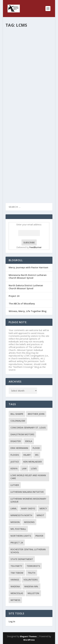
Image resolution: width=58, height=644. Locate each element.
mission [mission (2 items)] (15, 522)
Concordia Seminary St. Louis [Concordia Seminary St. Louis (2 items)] (28, 428)
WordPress (29, 640)
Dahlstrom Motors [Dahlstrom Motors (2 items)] (22, 434)
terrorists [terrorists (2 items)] (33, 566)
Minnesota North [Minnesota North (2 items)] (21, 515)
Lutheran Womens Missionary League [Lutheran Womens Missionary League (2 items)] (28, 500)
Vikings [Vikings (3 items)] (15, 580)
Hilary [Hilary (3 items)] (27, 455)
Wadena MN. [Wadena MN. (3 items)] (31, 586)
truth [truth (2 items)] (31, 573)
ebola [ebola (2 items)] (29, 441)
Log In (12, 621)
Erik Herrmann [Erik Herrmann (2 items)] (19, 448)
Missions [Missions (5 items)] (29, 522)
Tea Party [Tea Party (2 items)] (16, 566)
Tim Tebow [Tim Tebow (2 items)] (17, 573)
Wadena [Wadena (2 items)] (15, 586)
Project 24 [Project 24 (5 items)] (17, 543)
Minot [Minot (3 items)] (40, 515)
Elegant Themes (28, 636)
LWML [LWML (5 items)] (14, 508)
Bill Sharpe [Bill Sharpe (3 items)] (17, 414)
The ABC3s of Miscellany (22, 304)
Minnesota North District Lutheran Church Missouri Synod (28, 276)
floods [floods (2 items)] (15, 455)
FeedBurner (35, 247)
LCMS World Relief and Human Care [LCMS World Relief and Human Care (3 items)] (28, 477)
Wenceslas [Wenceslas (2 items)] (17, 593)
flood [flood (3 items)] (36, 448)
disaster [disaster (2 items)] (16, 441)
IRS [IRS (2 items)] (37, 455)
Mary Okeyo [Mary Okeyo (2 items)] (28, 508)
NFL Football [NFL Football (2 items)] (18, 529)
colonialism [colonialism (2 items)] (18, 421)
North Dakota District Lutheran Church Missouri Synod (26, 287)
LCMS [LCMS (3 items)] (34, 468)
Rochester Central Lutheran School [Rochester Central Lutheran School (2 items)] (28, 551)
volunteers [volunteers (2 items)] (31, 580)
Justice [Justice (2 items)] (15, 462)
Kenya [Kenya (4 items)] (14, 468)
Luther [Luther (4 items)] (15, 485)
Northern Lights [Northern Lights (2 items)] (21, 536)
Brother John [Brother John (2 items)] (36, 414)
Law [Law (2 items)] (24, 468)
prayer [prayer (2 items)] (39, 536)
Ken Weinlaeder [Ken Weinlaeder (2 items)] (33, 462)
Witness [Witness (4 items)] (15, 600)
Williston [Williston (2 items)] (33, 593)
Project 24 (14, 296)
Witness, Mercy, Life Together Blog (28, 311)
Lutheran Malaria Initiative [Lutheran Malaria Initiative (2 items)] (27, 492)
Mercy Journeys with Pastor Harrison (28, 267)
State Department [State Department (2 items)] (22, 559)
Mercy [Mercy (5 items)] (43, 508)
